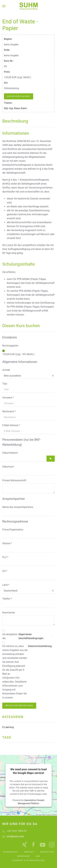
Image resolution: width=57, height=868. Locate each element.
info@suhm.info (15, 836)
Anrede (6, 370)
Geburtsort (8, 467)
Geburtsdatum (10, 453)
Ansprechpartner (14, 499)
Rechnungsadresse (15, 521)
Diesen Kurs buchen (19, 96)
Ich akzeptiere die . (27, 636)
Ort (5, 571)
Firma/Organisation (13, 530)
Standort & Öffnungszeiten (28, 860)
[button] (4, 6)
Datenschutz (11, 852)
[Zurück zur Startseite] (29, 6)
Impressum (23, 856)
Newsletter (47, 852)
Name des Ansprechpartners (18, 507)
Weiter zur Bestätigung (19, 706)
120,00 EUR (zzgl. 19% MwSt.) (18, 354)
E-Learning (8, 727)
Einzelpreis (10, 337)
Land (6, 585)
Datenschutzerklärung (40, 646)
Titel (5, 384)
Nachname (9, 411)
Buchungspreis (10, 346)
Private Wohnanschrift (14, 480)
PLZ (5, 557)
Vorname (8, 398)
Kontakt (29, 852)
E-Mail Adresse (11, 425)
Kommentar (9, 613)
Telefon (7, 599)
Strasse (7, 543)
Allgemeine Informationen (20, 362)
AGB (38, 856)
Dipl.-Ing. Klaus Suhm (15, 108)
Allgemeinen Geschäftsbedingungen (31, 636)
